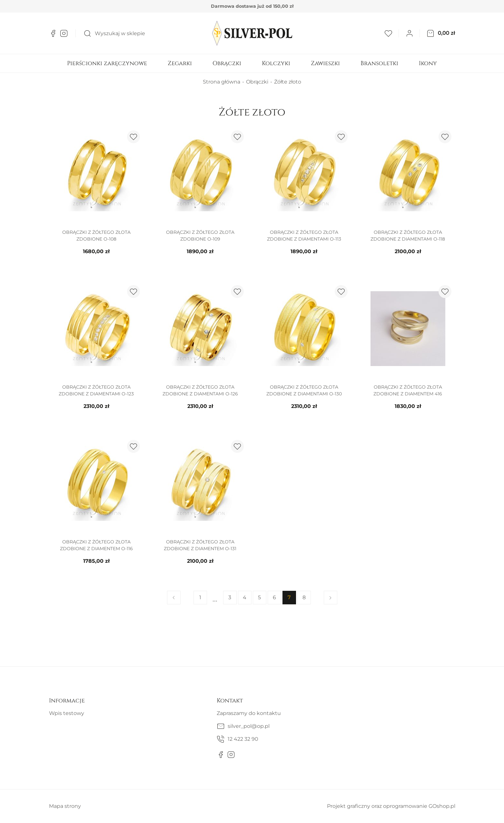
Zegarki (180, 63)
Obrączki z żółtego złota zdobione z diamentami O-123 (96, 390)
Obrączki (227, 63)
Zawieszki (325, 63)
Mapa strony (65, 806)
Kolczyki (276, 63)
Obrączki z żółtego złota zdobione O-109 (200, 236)
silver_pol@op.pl (249, 726)
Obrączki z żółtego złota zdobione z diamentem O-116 (96, 545)
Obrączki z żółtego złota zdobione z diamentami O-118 (408, 236)
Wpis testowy (67, 713)
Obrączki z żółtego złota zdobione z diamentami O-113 (304, 236)
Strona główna (222, 82)
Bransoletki (379, 63)
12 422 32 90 (243, 739)
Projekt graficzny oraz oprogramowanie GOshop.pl (391, 806)
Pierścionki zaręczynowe (107, 63)
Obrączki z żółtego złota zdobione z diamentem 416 (408, 390)
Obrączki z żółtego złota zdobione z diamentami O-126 (200, 390)
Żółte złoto (288, 82)
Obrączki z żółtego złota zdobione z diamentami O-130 (304, 390)
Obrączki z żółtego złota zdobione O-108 (96, 236)
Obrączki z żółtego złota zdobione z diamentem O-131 (200, 545)
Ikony (428, 63)
